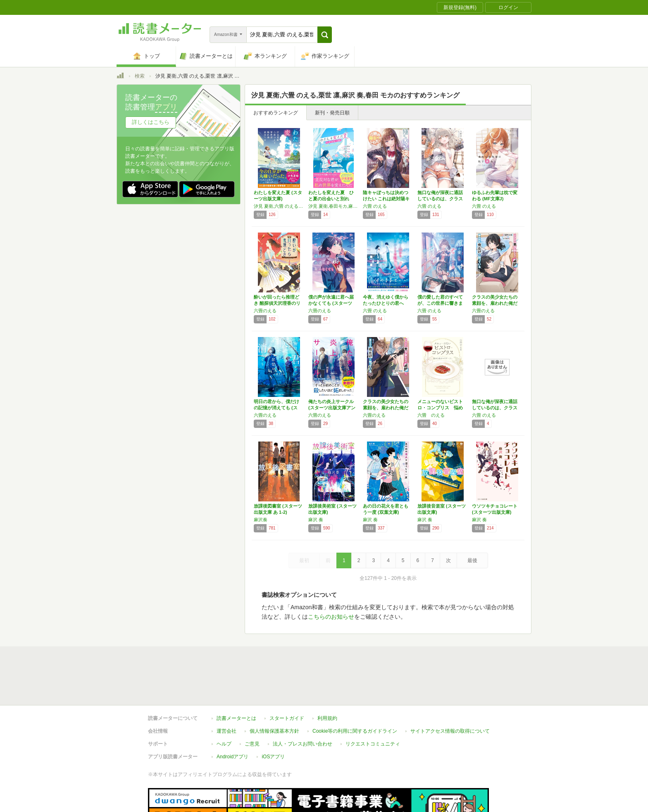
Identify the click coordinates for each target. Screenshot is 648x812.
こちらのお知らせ (331, 617)
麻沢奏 (261, 520)
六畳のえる (265, 311)
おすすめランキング (276, 113)
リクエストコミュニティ (373, 706)
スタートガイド (287, 680)
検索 (140, 76)
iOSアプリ (273, 719)
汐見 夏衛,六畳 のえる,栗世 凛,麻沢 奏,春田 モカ (279, 206)
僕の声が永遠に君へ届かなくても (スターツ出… (331, 303)
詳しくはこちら (151, 122)
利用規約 (327, 680)
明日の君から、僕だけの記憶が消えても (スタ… (276, 408)
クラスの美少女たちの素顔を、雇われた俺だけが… (495, 303)
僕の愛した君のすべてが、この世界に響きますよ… (440, 303)
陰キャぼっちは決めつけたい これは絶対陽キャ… (386, 199)
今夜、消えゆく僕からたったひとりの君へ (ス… (386, 303)
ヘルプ (224, 706)
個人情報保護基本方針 (274, 693)
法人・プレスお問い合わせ (303, 706)
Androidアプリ (232, 719)
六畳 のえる (375, 206)
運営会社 (226, 693)
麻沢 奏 (316, 520)
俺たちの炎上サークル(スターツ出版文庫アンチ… (332, 408)
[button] (325, 35)
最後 (472, 560)
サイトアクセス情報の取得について (450, 693)
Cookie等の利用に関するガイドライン (355, 693)
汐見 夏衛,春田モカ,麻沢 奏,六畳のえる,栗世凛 (334, 206)
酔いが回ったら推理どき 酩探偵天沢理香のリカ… (277, 303)
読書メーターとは (236, 680)
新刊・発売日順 (332, 113)
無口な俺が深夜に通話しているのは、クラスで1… (440, 199)
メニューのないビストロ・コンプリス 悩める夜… (440, 408)
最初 (304, 560)
